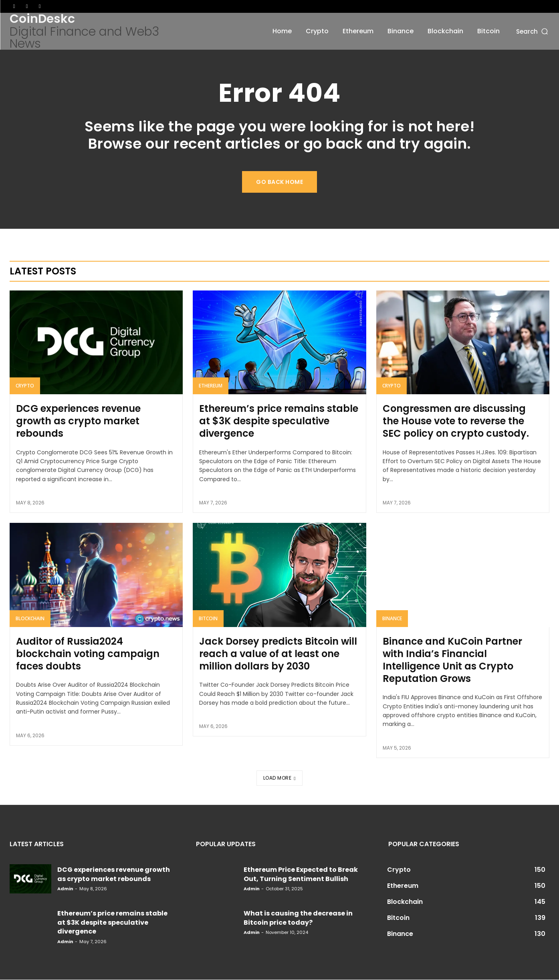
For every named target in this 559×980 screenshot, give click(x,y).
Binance (392, 619)
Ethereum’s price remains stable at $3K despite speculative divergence (279, 422)
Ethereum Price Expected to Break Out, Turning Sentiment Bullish (301, 874)
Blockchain (30, 619)
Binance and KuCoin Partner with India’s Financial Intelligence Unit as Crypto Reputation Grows (452, 660)
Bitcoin (208, 619)
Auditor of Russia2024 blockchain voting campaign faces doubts (88, 654)
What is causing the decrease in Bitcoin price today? (298, 918)
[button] (533, 31)
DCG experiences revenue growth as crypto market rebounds (78, 422)
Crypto (25, 386)
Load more (279, 778)
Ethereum (211, 386)
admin (65, 889)
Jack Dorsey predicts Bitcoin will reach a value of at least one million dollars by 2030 (278, 654)
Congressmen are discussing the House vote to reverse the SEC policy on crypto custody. (456, 422)
